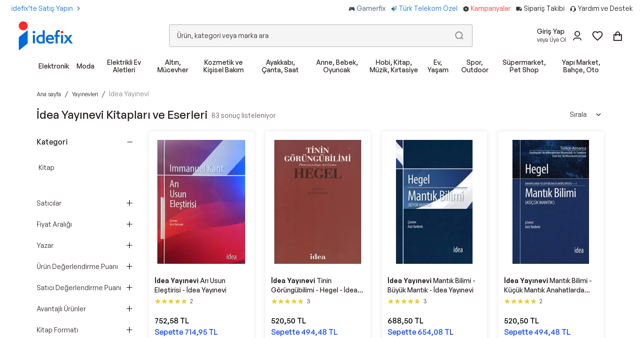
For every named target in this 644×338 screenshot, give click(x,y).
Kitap (47, 167)
